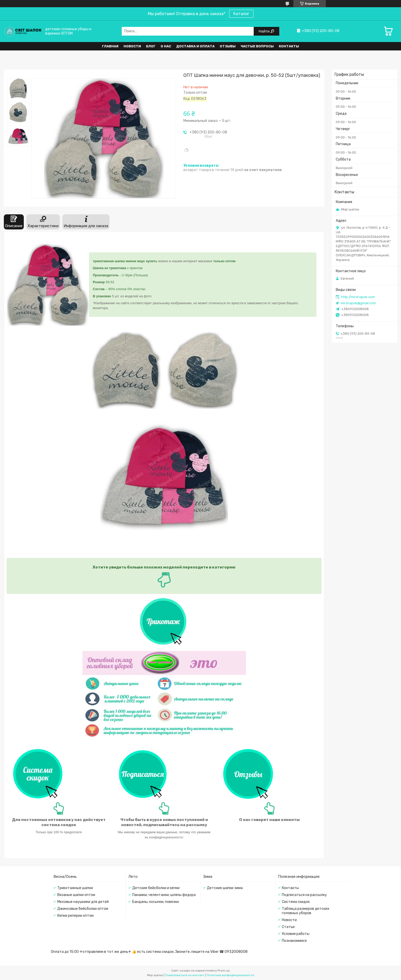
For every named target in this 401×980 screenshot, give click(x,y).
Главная (110, 46)
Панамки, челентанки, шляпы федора (164, 895)
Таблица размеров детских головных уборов (306, 911)
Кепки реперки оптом (75, 916)
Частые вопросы (257, 46)
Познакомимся (294, 941)
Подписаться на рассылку (304, 895)
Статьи (288, 927)
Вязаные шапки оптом (76, 895)
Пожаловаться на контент (185, 975)
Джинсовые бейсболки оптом (83, 909)
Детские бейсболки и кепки (156, 888)
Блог (151, 46)
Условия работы (296, 934)
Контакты (289, 46)
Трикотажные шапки (75, 888)
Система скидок (296, 902)
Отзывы (228, 46)
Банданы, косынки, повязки (155, 902)
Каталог (241, 14)
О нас (166, 46)
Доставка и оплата (195, 46)
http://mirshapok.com (358, 297)
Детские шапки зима (225, 888)
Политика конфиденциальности (231, 975)
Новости (132, 46)
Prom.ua (224, 971)
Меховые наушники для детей (83, 902)
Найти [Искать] (265, 31)
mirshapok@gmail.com (358, 303)
